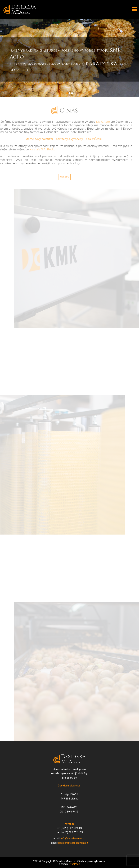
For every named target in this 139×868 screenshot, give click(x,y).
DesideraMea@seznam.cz (73, 843)
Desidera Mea (24, 9)
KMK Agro (99, 122)
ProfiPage (75, 864)
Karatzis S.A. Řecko (39, 149)
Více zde (60, 177)
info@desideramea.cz (73, 839)
